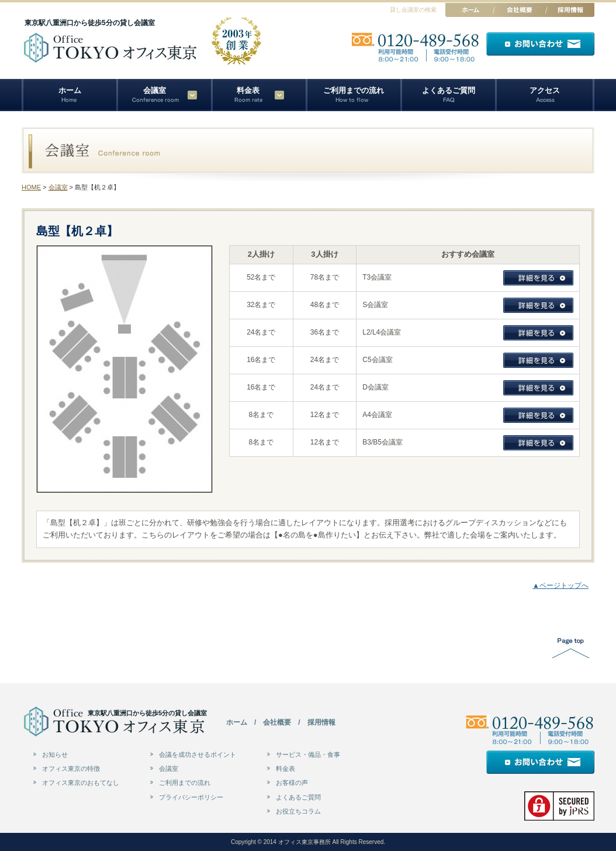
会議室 (58, 187)
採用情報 (321, 722)
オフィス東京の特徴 (71, 769)
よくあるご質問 (449, 90)
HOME (31, 187)
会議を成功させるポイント (198, 754)
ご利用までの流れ (354, 90)
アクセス (545, 90)
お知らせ (55, 754)
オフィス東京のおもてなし (81, 783)
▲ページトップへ (560, 585)
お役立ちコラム (298, 811)
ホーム (70, 90)
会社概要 (277, 722)
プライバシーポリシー (191, 797)
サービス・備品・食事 (308, 754)
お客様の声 (292, 783)
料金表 (248, 90)
